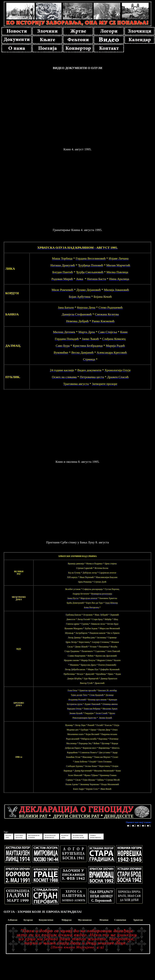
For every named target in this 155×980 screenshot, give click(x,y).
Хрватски (138, 920)
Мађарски (67, 920)
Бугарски (28, 920)
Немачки (104, 920)
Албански (13, 920)
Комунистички (46, 920)
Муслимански (85, 920)
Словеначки (120, 920)
